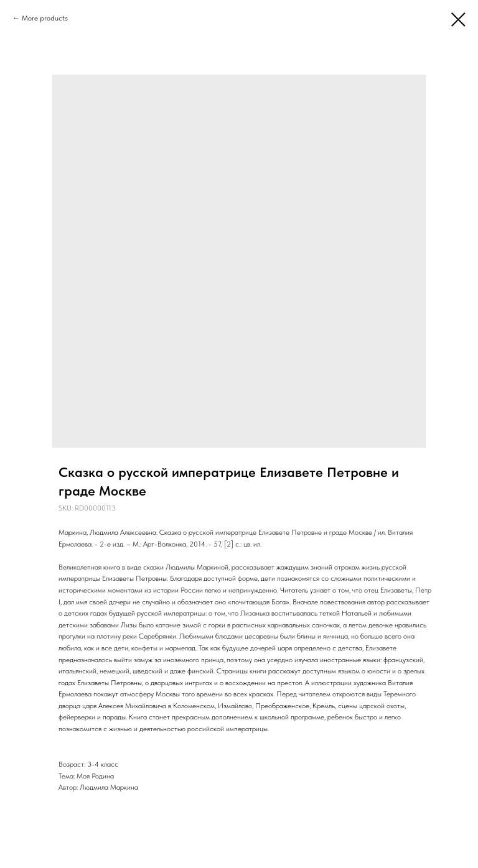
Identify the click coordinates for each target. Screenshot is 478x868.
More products (45, 18)
